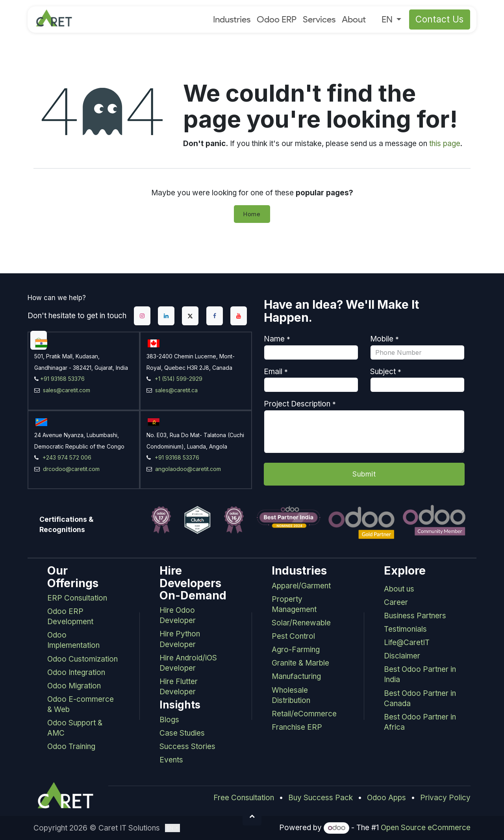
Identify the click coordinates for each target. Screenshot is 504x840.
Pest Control (293, 636)
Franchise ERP (297, 727)
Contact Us (440, 19)
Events (171, 760)
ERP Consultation (77, 598)
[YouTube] (239, 316)
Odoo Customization (82, 659)
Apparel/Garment (301, 586)
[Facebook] (215, 316)
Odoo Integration (76, 672)
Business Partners (415, 616)
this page (445, 144)
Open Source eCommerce (426, 828)
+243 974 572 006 (67, 457)
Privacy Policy (445, 798)
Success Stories (187, 746)
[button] (252, 816)
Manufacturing (296, 676)
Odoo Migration (74, 686)
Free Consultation (244, 798)
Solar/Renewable (301, 623)
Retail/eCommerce (304, 714)
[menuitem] (232, 19)
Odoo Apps (386, 798)
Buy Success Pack (321, 798)
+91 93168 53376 (62, 379)
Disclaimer (402, 656)
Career (396, 602)
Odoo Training (71, 746)
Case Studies (182, 733)
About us (399, 589)
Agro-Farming (296, 650)
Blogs (169, 720)
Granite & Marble (300, 663)
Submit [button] (364, 474)
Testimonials (405, 629)
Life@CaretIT (407, 643)
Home (252, 214)
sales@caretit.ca (176, 390)
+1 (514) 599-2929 (179, 379)
